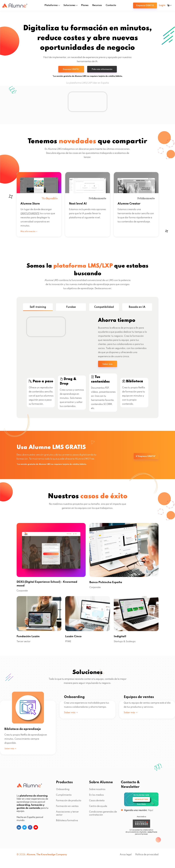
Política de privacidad (147, 857)
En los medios (96, 798)
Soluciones (69, 5)
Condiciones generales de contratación (103, 816)
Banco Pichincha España (108, 584)
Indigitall (121, 639)
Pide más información (103, 70)
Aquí (151, 813)
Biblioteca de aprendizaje (26, 732)
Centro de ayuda (98, 809)
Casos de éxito (97, 803)
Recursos (97, 5)
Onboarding (74, 732)
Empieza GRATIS (145, 6)
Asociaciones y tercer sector (67, 816)
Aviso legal (126, 857)
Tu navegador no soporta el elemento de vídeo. (88, 103)
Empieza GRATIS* (71, 70)
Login (162, 5)
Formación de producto (69, 803)
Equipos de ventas (139, 732)
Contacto (111, 5)
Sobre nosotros (97, 792)
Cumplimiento (64, 798)
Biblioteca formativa (67, 823)
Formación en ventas (67, 809)
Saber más (108, 366)
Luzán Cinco (74, 639)
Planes (85, 5)
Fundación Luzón (30, 639)
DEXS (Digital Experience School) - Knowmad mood (51, 586)
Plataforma (51, 5)
